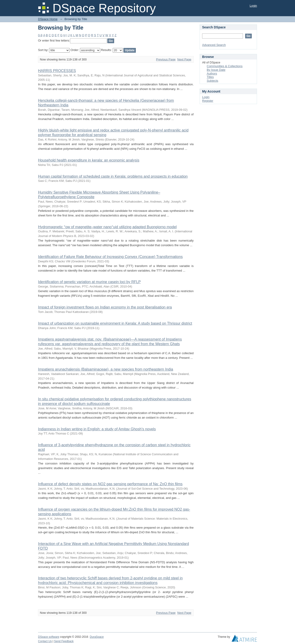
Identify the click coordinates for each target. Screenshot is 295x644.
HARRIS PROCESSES (57, 71)
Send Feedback (64, 641)
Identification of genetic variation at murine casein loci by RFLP (89, 282)
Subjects (212, 81)
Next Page (184, 59)
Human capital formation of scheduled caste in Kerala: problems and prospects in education (113, 176)
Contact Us (45, 641)
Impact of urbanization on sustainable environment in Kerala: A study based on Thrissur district (115, 323)
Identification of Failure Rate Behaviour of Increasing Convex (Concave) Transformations (110, 257)
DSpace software (49, 637)
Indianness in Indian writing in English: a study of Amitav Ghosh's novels (97, 429)
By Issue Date (216, 70)
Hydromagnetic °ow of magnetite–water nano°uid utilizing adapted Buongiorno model (107, 227)
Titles (210, 77)
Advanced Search (214, 45)
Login (253, 6)
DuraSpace (97, 637)
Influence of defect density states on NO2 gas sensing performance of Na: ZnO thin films (110, 484)
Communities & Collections (225, 66)
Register (208, 101)
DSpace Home (48, 19)
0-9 (40, 35)
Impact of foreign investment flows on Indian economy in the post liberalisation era (105, 307)
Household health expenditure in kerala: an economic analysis (89, 160)
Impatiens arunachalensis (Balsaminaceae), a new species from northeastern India (106, 369)
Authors (212, 73)
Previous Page (166, 59)
